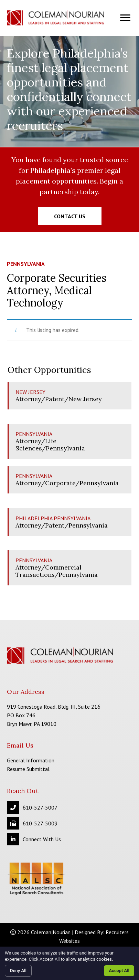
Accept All (119, 971)
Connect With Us (42, 839)
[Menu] (125, 18)
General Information (31, 760)
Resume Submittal (28, 769)
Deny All (18, 971)
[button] (70, 216)
